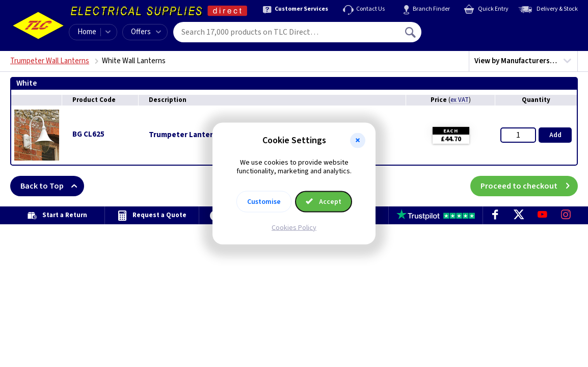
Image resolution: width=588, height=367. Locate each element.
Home (87, 32)
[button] (358, 141)
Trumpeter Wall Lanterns (50, 61)
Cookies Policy (294, 227)
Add (555, 135)
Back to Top (52, 186)
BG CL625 (88, 134)
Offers (146, 32)
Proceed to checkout (529, 186)
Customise (264, 201)
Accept (324, 201)
